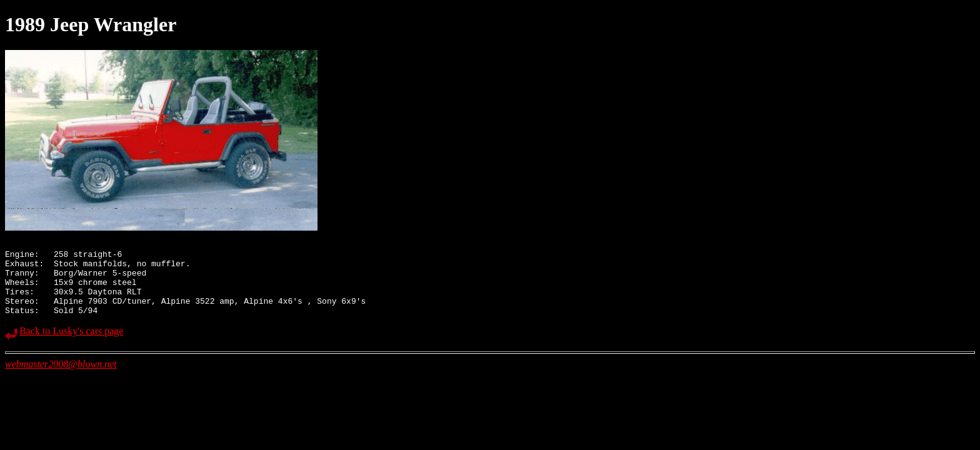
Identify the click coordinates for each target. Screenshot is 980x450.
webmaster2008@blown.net (61, 379)
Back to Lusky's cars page (71, 346)
